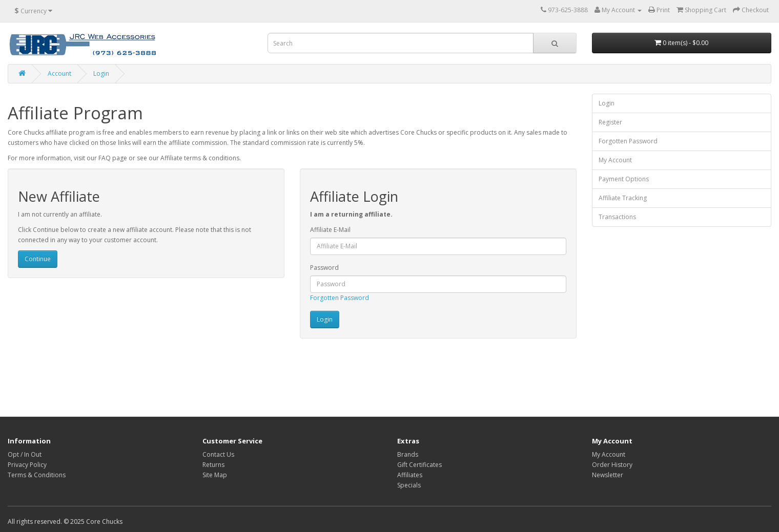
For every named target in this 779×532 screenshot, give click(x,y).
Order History (612, 465)
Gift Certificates (419, 465)
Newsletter (608, 475)
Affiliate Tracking (623, 198)
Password (324, 268)
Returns (213, 465)
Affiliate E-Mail (330, 230)
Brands (408, 454)
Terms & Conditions (37, 475)
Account (59, 73)
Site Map (215, 475)
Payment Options (624, 179)
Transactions (617, 217)
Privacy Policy (27, 465)
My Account (615, 160)
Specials (409, 485)
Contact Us (218, 454)
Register (610, 122)
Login (101, 73)
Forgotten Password (340, 298)
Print (659, 10)
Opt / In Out (25, 454)
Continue (38, 259)
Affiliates (410, 475)
